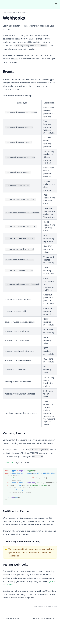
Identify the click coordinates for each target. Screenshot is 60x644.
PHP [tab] (27, 462)
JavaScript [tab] (8, 462)
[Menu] (56, 4)
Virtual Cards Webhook (45, 618)
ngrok (50, 581)
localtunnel (8, 585)
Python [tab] (19, 462)
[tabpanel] (30, 485)
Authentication (11, 618)
